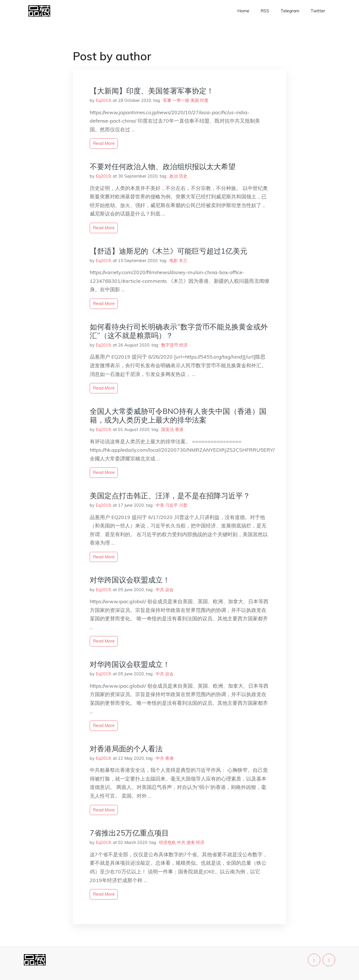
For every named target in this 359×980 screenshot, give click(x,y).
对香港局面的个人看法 (126, 749)
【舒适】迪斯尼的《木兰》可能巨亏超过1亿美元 (169, 251)
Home (243, 11)
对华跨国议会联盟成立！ (130, 580)
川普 (183, 505)
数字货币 (170, 345)
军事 (167, 100)
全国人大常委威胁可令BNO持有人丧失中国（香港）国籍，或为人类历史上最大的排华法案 (178, 416)
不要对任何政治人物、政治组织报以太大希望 (163, 167)
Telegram (290, 11)
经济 (183, 345)
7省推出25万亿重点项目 (129, 833)
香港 (179, 429)
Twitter (318, 11)
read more (104, 143)
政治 (174, 176)
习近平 (172, 505)
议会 (169, 590)
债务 (191, 842)
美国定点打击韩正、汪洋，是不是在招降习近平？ (170, 496)
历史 (183, 176)
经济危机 (167, 842)
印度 (204, 100)
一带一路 (181, 100)
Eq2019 (103, 100)
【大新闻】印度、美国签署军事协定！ (152, 91)
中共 (160, 590)
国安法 (168, 429)
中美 (160, 505)
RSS (265, 11)
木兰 (183, 261)
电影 (174, 261)
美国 (195, 100)
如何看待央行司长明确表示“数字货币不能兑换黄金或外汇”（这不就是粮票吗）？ (179, 331)
